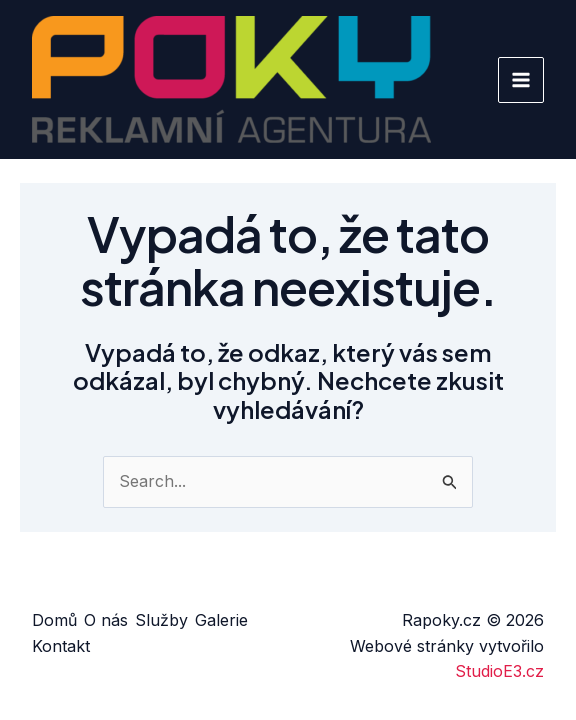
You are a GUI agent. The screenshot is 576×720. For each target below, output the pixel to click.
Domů (54, 620)
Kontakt (61, 646)
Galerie (221, 620)
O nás (106, 620)
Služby (161, 620)
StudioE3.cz (499, 671)
